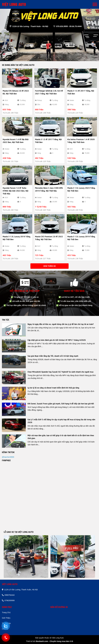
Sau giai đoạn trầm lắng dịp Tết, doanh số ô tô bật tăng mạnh (53, 356)
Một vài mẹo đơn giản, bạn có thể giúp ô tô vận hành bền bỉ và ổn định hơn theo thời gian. (61, 437)
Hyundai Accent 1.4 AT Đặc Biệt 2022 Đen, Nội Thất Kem (16, 141)
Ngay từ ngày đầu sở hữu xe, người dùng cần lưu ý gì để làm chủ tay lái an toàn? (61, 324)
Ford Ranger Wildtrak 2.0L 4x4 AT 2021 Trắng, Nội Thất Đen (49, 92)
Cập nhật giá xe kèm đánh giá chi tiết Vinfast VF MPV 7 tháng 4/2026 (57, 340)
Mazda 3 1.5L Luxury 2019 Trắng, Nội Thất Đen (17, 238)
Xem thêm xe (49, 266)
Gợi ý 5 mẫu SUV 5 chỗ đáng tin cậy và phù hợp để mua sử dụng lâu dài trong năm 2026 (61, 421)
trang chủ (6, 612)
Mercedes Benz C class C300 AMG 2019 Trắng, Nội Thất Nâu (49, 189)
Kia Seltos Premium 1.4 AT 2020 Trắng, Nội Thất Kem (81, 141)
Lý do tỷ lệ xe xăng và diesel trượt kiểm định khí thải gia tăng (53, 388)
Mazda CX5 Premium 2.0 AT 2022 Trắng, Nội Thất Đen (49, 238)
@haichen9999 (8, 457)
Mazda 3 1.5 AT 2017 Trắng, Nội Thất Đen (81, 92)
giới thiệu (6, 618)
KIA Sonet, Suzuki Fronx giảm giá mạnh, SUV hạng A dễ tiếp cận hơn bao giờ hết (61, 403)
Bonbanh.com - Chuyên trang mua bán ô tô (54, 641)
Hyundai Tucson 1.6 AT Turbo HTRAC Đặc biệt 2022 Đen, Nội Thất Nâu (16, 191)
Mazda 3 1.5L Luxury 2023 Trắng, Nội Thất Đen (81, 189)
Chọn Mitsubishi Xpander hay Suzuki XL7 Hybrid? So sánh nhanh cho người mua (60, 372)
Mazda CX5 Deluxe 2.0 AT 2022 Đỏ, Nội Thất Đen (16, 92)
